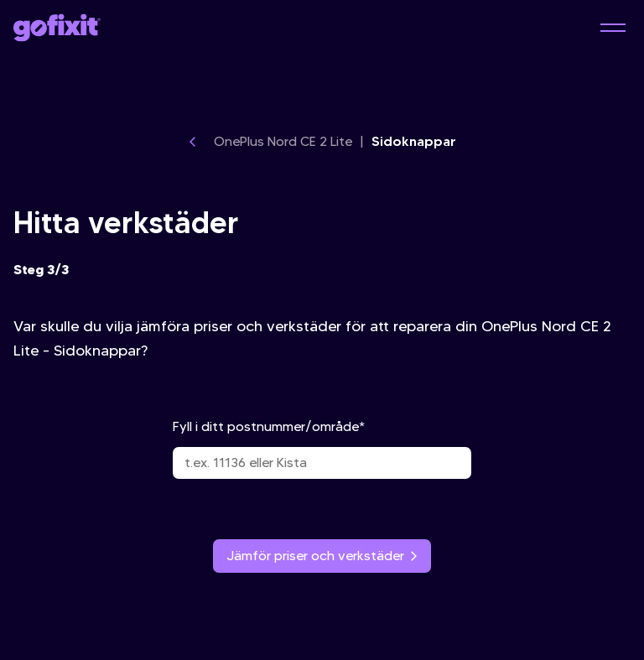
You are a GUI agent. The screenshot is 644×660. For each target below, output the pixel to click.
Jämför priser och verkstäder (322, 556)
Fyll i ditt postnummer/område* (322, 449)
